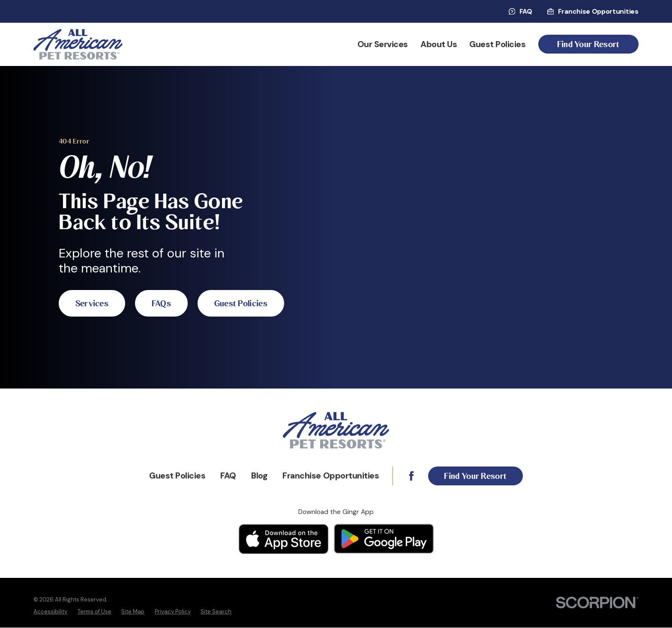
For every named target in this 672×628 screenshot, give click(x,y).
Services (95, 285)
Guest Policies (105, 322)
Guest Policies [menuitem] (497, 44)
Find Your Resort (588, 44)
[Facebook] (408, 476)
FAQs (169, 285)
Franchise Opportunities (593, 12)
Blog (257, 476)
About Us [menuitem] (439, 44)
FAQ (520, 12)
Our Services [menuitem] (383, 44)
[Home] (78, 45)
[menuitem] (50, 612)
